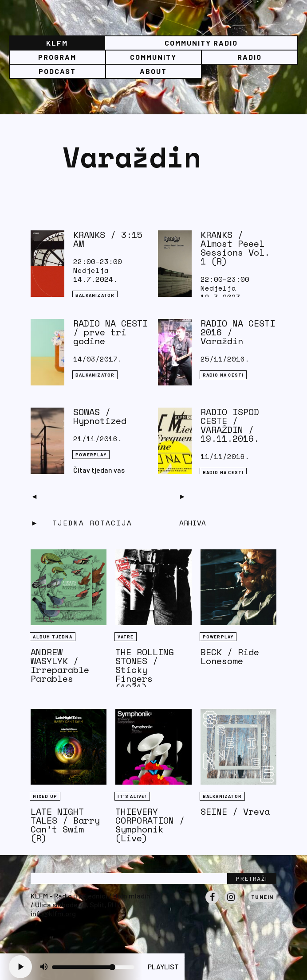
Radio (250, 57)
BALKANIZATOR (95, 295)
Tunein (262, 897)
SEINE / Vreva (235, 811)
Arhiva (193, 523)
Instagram (231, 903)
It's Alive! (132, 796)
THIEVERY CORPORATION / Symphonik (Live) (150, 825)
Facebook (212, 903)
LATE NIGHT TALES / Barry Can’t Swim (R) (65, 825)
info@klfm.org (53, 913)
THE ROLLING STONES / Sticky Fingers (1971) (145, 670)
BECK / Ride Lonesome (230, 656)
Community (153, 57)
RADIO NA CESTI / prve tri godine (110, 332)
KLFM (57, 43)
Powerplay (91, 455)
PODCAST (57, 71)
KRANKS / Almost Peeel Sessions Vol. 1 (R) (235, 248)
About (153, 71)
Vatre (126, 637)
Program (57, 57)
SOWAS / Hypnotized (100, 416)
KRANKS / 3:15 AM (108, 239)
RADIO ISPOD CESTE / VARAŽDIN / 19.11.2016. (230, 425)
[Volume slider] (93, 967)
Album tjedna (52, 637)
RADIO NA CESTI (223, 375)
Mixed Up (45, 796)
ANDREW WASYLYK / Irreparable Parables (60, 665)
